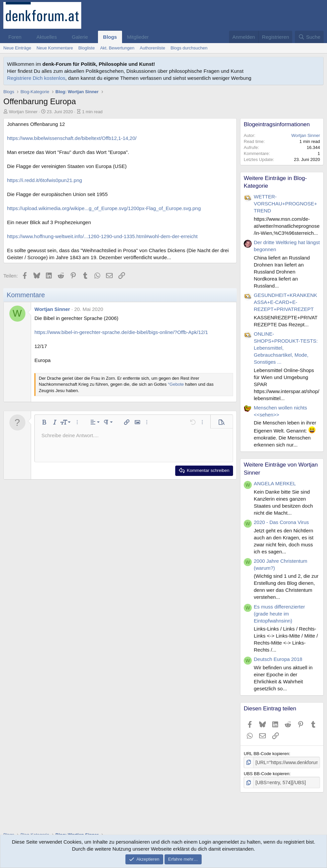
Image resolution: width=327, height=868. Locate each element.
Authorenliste (152, 48)
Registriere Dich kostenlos (36, 78)
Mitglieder (138, 37)
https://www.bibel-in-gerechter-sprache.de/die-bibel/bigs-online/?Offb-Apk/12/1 (121, 332)
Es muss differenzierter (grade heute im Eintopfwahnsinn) (279, 614)
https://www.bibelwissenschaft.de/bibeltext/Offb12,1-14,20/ (72, 138)
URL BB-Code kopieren (266, 754)
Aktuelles (47, 37)
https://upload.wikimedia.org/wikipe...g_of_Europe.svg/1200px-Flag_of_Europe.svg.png (104, 208)
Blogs (110, 37)
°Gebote (176, 384)
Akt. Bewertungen (117, 48)
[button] (27, 37)
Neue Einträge (17, 48)
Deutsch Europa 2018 (278, 659)
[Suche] (309, 37)
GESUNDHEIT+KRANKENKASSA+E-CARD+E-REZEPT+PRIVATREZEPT (286, 302)
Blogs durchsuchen (189, 48)
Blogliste (86, 48)
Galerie (80, 37)
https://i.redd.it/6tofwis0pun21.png (44, 180)
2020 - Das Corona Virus (281, 522)
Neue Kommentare (55, 48)
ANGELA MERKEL (275, 483)
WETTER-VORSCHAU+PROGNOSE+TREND (285, 204)
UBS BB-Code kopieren (267, 773)
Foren (15, 37)
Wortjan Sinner (23, 112)
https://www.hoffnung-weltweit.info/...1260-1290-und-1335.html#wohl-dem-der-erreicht (102, 236)
